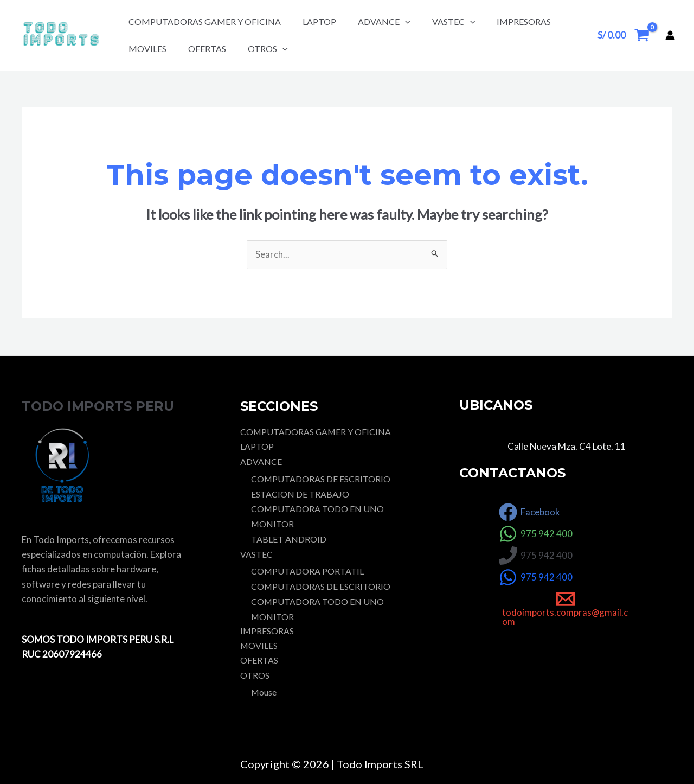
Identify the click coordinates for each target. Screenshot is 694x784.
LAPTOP (319, 21)
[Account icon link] (670, 35)
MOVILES (147, 49)
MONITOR (273, 523)
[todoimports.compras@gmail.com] (566, 609)
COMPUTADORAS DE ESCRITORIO (321, 479)
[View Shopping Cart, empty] (624, 35)
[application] (405, 21)
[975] (536, 534)
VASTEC (454, 21)
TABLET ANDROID (289, 538)
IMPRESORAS (524, 21)
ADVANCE (384, 21)
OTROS (268, 49)
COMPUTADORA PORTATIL (308, 569)
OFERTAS (207, 49)
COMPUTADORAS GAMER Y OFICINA (205, 21)
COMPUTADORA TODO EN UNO (318, 509)
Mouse (264, 690)
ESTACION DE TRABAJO (300, 494)
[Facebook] (529, 513)
